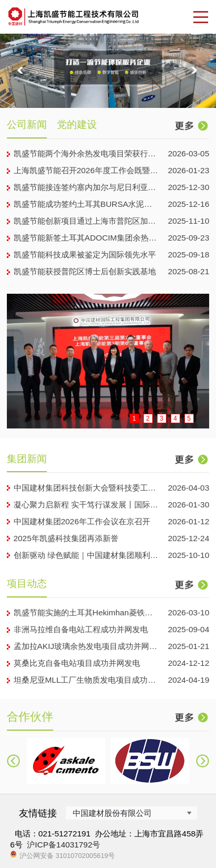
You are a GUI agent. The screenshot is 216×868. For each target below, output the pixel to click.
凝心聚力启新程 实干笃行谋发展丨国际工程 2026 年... (86, 505)
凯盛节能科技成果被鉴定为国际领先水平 (85, 255)
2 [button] (148, 418)
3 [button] (161, 418)
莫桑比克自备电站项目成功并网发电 (77, 663)
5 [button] (189, 418)
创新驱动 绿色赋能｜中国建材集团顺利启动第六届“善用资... (86, 555)
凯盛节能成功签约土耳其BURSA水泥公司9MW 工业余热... (86, 204)
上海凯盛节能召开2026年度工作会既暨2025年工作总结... (86, 170)
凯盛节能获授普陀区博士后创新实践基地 (85, 271)
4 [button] (175, 418)
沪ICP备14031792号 (63, 845)
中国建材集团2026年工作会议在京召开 (82, 521)
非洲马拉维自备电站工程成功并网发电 (81, 629)
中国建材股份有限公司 (112, 813)
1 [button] (134, 418)
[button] (22, 71)
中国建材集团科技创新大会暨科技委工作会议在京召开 (86, 488)
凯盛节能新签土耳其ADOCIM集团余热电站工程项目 (86, 238)
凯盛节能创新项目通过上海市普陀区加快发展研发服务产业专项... (86, 221)
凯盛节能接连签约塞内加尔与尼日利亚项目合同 (86, 187)
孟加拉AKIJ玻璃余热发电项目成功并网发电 (86, 646)
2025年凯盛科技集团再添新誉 (66, 538)
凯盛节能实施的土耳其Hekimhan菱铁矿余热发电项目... (86, 612)
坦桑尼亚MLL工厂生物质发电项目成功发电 (86, 680)
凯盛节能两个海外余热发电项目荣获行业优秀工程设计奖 (86, 153)
